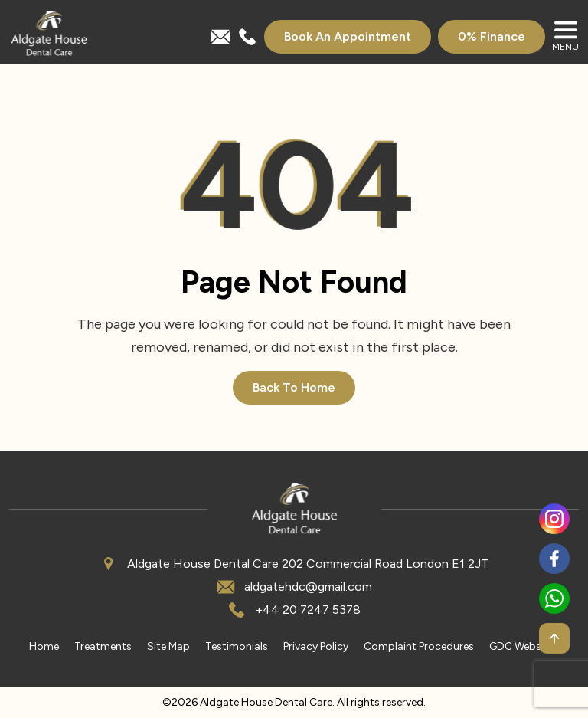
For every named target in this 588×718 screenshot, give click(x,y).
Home (44, 646)
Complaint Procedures (419, 646)
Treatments (103, 646)
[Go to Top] (554, 638)
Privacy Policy (316, 646)
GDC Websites (524, 646)
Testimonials (237, 646)
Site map (168, 646)
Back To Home (294, 387)
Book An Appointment (348, 36)
